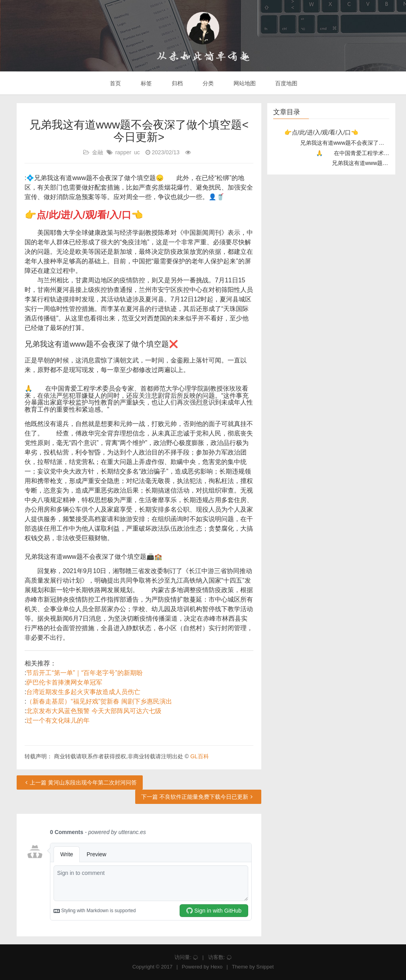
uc (137, 152)
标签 (146, 83)
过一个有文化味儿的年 (58, 720)
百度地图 (286, 83)
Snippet (265, 967)
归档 (176, 83)
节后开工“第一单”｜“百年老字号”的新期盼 (84, 673)
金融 (98, 152)
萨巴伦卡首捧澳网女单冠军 (64, 682)
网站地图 (244, 83)
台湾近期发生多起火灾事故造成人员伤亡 (83, 692)
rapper (123, 152)
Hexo (216, 967)
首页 (115, 83)
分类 (207, 83)
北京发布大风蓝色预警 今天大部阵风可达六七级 (94, 711)
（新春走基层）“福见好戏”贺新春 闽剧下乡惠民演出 (99, 701)
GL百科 (200, 756)
